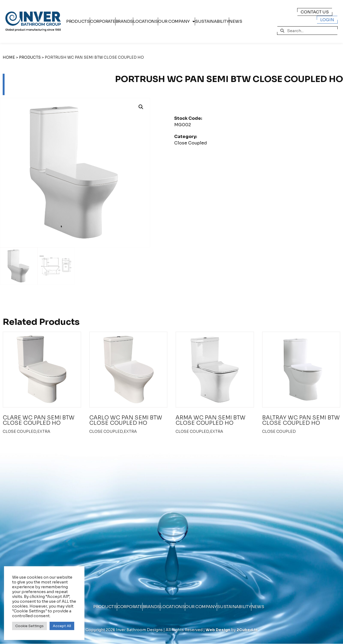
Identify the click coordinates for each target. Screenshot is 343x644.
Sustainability (212, 21)
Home (9, 57)
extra (44, 431)
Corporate (103, 21)
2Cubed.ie (247, 630)
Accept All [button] (62, 626)
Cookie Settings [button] (29, 626)
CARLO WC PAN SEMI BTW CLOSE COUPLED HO (126, 420)
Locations (146, 21)
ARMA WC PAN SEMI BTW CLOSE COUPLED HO (210, 420)
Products (78, 21)
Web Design (218, 630)
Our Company (176, 21)
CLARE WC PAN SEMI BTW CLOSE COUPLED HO (39, 420)
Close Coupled (191, 143)
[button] (141, 107)
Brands (124, 21)
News (236, 21)
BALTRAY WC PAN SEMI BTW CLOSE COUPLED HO (301, 420)
